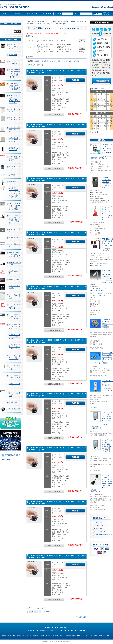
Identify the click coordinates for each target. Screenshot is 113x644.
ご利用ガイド (20, 636)
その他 (105, 329)
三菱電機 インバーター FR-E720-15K (107, 180)
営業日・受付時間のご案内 (103, 535)
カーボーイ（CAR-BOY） (14, 62)
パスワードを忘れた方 (106, 14)
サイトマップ (84, 636)
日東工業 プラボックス (14, 110)
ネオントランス (97, 428)
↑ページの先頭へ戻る (79, 617)
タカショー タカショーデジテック (14, 394)
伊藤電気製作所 (14, 402)
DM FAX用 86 (14, 409)
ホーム (29, 22)
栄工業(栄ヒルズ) (14, 272)
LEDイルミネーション (14, 287)
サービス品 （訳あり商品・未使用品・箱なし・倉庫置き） (14, 86)
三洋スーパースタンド (14, 385)
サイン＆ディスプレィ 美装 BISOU (14, 337)
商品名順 (45, 61)
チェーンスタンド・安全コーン (107, 217)
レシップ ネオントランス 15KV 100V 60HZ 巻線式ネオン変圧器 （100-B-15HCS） (107, 418)
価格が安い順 (62, 61)
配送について (99, 528)
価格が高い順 (74, 61)
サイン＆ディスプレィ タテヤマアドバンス (14, 347)
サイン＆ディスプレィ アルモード (14, 296)
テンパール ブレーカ (14, 167)
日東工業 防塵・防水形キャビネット (14, 140)
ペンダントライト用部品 (100, 363)
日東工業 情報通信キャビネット (14, 130)
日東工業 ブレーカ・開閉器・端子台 (14, 46)
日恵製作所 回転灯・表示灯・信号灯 (14, 158)
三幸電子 (12, 175)
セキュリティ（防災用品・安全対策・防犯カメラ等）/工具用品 (15, 219)
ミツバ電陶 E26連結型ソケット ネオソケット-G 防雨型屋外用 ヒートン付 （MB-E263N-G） (107, 481)
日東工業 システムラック (14, 149)
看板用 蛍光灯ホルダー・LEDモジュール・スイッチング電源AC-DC (15, 73)
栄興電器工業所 (14, 238)
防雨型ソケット (97, 491)
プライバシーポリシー (101, 636)
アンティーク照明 (14, 230)
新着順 (37, 61)
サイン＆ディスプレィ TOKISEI (14, 306)
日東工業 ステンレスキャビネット (14, 119)
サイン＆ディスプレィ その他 (14, 376)
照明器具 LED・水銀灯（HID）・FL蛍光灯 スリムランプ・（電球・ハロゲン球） (14, 192)
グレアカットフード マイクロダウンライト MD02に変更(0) (62, 52)
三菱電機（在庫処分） (99, 158)
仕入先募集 (46, 636)
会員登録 (72, 636)
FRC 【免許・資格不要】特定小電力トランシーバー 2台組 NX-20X (107, 243)
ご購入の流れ (99, 522)
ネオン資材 (13, 55)
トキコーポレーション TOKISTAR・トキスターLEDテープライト (14, 99)
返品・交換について (101, 532)
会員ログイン (59, 636)
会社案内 (8, 636)
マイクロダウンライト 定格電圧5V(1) (53, 47)
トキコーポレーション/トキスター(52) (53, 41)
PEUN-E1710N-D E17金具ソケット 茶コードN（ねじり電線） (107, 357)
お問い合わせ (34, 636)
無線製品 (106, 251)
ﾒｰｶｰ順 (53, 61)
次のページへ (47, 611)
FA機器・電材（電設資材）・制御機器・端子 (14, 254)
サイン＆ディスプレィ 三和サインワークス (14, 357)
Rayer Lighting (14, 279)
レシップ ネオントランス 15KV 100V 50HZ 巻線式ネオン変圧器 (107, 444)
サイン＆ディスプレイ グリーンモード (14, 367)
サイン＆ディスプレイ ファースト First (14, 326)
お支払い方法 (99, 525)
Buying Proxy (5, 459)
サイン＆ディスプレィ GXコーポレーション (15, 316)
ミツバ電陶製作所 (14, 245)
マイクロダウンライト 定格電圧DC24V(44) (55, 45)
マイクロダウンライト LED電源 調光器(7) (55, 49)
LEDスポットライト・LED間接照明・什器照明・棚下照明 (14, 206)
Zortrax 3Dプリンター (15, 264)
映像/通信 (12, 181)
